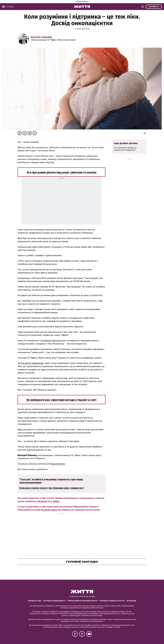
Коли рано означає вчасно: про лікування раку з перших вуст (52, 488)
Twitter (56, 501)
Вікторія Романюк (41, 37)
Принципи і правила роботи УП (112, 601)
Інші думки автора (126, 143)
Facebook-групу (49, 510)
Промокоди (131, 601)
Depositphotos (58, 464)
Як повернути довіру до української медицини (125, 149)
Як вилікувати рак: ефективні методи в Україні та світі (61, 400)
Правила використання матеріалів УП (83, 601)
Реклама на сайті (35, 601)
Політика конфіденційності (55, 601)
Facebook (42, 501)
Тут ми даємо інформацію (31, 363)
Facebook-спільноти (51, 341)
